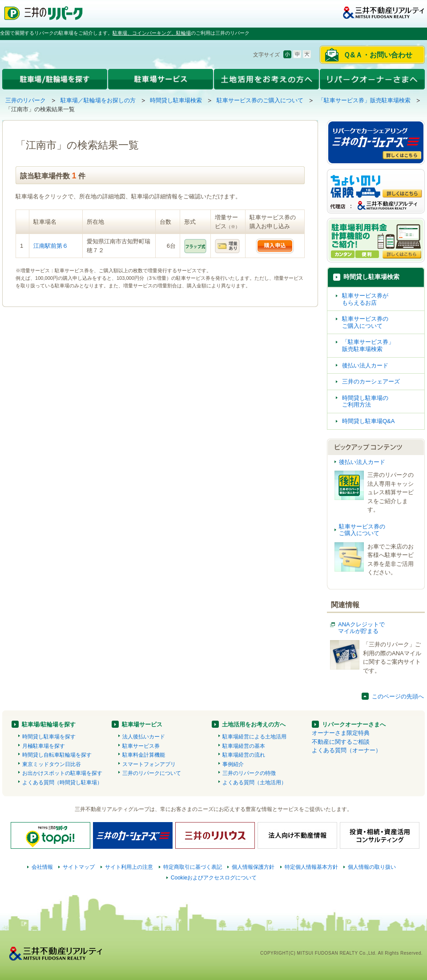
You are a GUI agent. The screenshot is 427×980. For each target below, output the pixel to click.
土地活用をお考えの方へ (254, 724)
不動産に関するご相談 (341, 742)
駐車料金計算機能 (144, 755)
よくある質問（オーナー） (346, 750)
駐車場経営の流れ (244, 755)
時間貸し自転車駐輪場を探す (57, 755)
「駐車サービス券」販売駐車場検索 (364, 100)
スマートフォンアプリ (149, 764)
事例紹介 (233, 764)
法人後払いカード (144, 737)
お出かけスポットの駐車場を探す (62, 773)
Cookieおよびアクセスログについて (214, 878)
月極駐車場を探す (44, 746)
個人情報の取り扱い (372, 867)
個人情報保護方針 (253, 867)
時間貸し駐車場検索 (176, 100)
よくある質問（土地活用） (254, 782)
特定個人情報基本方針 (311, 867)
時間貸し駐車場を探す (49, 737)
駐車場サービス (142, 724)
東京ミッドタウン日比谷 (52, 764)
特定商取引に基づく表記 (193, 867)
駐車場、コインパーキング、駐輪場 (152, 33)
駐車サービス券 (141, 746)
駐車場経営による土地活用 (254, 737)
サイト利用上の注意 (129, 867)
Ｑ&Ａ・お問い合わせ (378, 55)
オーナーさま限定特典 (341, 733)
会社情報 (42, 867)
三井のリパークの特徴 (249, 773)
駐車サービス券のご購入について (260, 100)
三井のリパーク (26, 100)
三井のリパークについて (152, 773)
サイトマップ (79, 867)
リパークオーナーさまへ (354, 724)
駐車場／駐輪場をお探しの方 (98, 100)
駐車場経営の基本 (244, 746)
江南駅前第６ (51, 246)
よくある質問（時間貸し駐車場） (62, 782)
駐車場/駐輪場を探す (49, 724)
